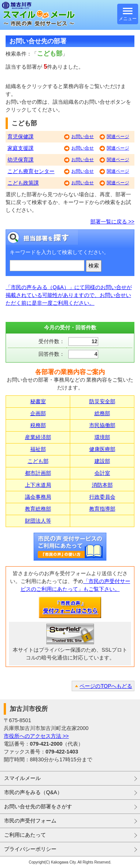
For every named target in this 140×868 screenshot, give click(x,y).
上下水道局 (38, 485)
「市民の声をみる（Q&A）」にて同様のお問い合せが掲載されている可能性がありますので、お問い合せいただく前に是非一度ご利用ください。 (69, 295)
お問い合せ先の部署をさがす (38, 806)
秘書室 (38, 401)
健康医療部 (102, 449)
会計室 (102, 473)
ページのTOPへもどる (106, 686)
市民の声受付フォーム (30, 821)
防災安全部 (102, 401)
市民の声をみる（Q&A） (33, 792)
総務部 (102, 413)
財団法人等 (38, 521)
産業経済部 (38, 437)
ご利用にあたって (25, 835)
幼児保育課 (21, 160)
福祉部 (38, 449)
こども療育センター (31, 171)
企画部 (38, 413)
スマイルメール (22, 778)
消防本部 (102, 485)
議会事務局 (38, 497)
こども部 (38, 461)
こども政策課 (23, 183)
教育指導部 (102, 509)
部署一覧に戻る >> (112, 222)
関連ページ (118, 137)
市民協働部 (102, 425)
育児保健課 (21, 137)
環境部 (102, 437)
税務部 (38, 425)
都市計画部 (38, 473)
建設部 (102, 461)
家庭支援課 (21, 148)
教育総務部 (38, 509)
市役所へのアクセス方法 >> (36, 736)
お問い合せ (83, 137)
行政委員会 (102, 497)
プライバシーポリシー (30, 849)
